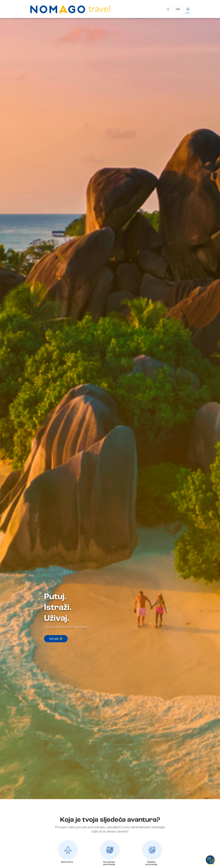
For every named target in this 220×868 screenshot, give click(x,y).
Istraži (56, 639)
